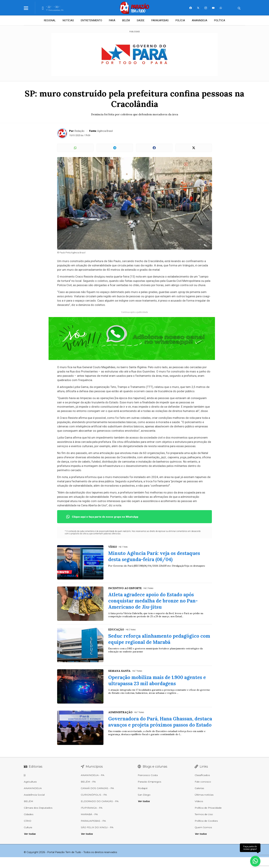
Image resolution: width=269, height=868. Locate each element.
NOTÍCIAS (68, 20)
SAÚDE (141, 20)
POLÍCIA (180, 20)
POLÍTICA (220, 20)
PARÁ (112, 20)
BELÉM (126, 20)
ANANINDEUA (200, 20)
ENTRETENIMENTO (91, 20)
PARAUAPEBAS (160, 20)
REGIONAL (50, 20)
